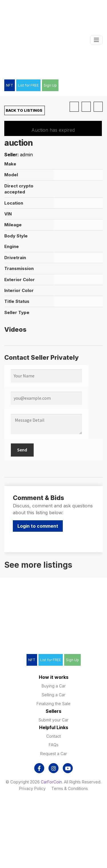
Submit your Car (53, 720)
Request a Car (54, 754)
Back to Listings (23, 110)
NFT (10, 85)
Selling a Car (53, 695)
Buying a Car (54, 686)
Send (22, 450)
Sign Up (50, 85)
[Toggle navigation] (96, 40)
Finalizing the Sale (53, 704)
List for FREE (28, 85)
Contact (53, 736)
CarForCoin (51, 782)
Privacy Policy (32, 788)
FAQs (54, 745)
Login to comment (38, 526)
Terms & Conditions (70, 788)
